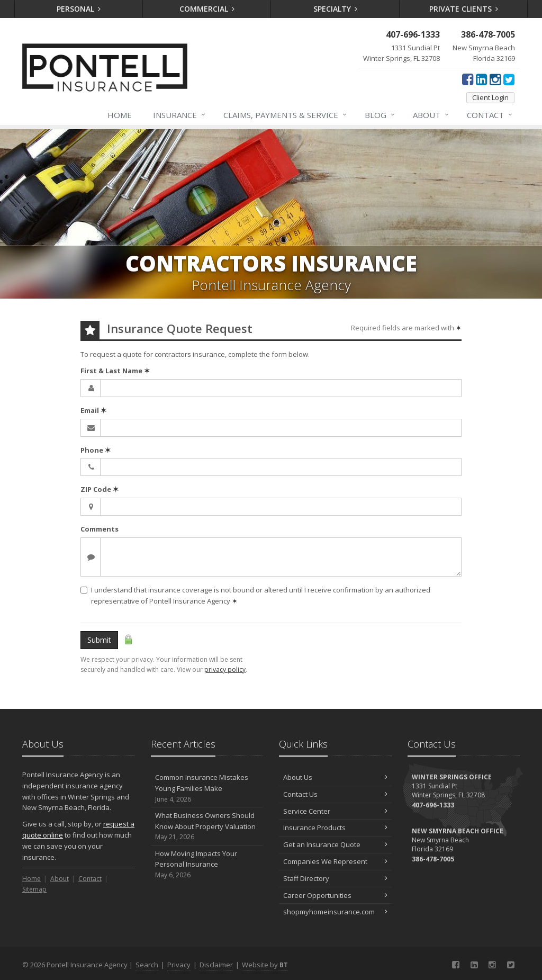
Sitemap (34, 889)
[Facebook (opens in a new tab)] (468, 79)
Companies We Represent (335, 861)
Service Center (335, 811)
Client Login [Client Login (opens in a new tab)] (490, 97)
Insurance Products (335, 828)
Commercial (207, 9)
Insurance (180, 115)
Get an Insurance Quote (335, 844)
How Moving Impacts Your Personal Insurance (207, 865)
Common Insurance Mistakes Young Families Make (207, 788)
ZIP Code (100, 489)
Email (93, 410)
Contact (490, 115)
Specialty (336, 9)
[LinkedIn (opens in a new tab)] (481, 79)
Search (147, 965)
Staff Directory (335, 878)
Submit (99, 640)
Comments (100, 529)
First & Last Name (115, 371)
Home (120, 115)
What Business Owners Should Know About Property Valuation (207, 826)
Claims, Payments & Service (286, 115)
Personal (79, 9)
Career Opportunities (335, 895)
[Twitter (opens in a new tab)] (509, 79)
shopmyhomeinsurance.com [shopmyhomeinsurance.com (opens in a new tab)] (335, 912)
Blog (380, 115)
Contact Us (335, 794)
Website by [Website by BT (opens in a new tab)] (265, 965)
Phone (96, 450)
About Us (335, 777)
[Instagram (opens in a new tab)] (495, 79)
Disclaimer (216, 965)
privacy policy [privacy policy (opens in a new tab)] (225, 669)
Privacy (179, 965)
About (431, 115)
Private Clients (464, 9)
